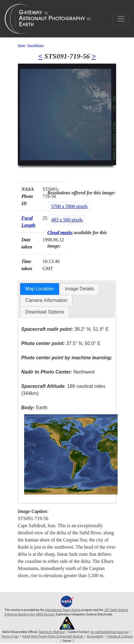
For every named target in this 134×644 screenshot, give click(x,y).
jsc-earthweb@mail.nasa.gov (110, 632)
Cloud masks (60, 233)
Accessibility (95, 636)
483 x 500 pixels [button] (67, 220)
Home (21, 45)
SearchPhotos (35, 45)
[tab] (40, 289)
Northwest (58, 372)
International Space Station (63, 610)
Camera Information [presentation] (46, 300)
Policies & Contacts (120, 636)
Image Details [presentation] (80, 289)
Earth (34, 408)
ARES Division (45, 614)
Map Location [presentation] (40, 289)
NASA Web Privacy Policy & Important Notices (53, 636)
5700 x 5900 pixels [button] (69, 206)
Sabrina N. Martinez (52, 632)
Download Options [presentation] (45, 312)
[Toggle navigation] (121, 19)
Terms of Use (10, 636)
